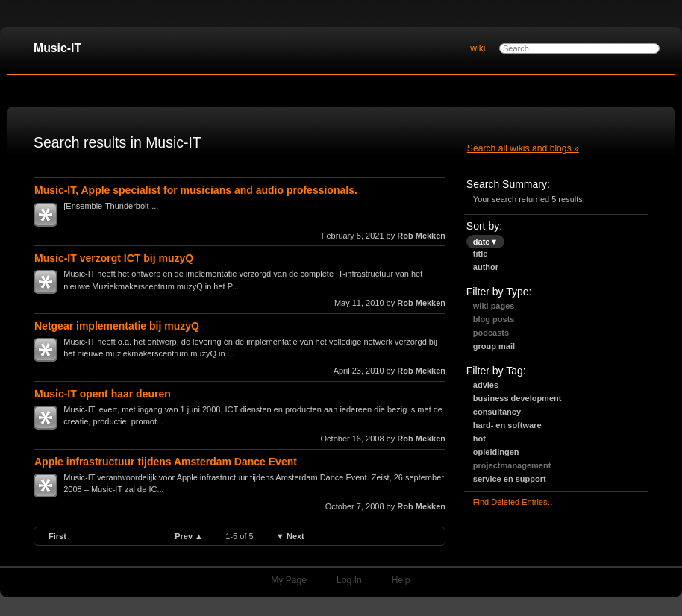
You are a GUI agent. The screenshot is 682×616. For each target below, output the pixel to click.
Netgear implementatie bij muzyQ (117, 326)
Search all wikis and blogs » (523, 148)
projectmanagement (512, 465)
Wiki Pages (494, 306)
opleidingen (496, 452)
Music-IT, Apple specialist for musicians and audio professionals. (196, 190)
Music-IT (57, 48)
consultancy (497, 412)
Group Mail (494, 346)
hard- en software (507, 425)
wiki (478, 48)
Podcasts (491, 333)
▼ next (290, 536)
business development (517, 398)
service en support (510, 479)
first (57, 536)
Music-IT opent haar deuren (103, 394)
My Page (289, 580)
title (481, 254)
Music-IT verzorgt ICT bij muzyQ (114, 258)
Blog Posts (494, 319)
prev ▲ (189, 536)
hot (479, 439)
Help (401, 580)
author (486, 267)
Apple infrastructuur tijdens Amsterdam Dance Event (166, 462)
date (486, 242)
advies (486, 385)
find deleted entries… (514, 502)
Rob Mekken (421, 236)
